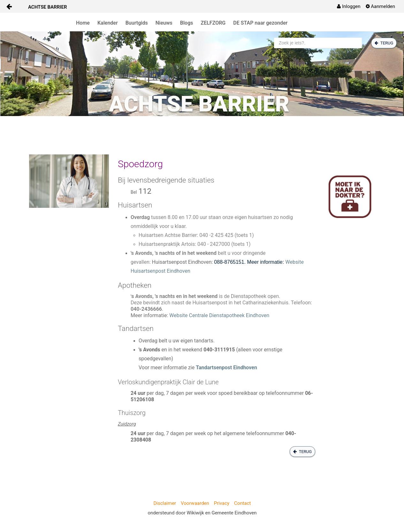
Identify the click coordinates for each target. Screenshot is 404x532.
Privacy (222, 503)
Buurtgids (137, 23)
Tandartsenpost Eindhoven (226, 368)
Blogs (187, 23)
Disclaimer (165, 503)
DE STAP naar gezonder (260, 23)
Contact (242, 503)
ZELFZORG (213, 23)
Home (83, 23)
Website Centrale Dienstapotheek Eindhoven (219, 315)
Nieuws (164, 23)
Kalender (108, 23)
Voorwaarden (195, 503)
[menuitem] (349, 6)
